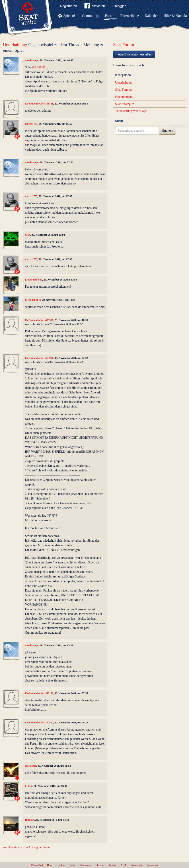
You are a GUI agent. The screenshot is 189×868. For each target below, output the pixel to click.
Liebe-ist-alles (33, 300)
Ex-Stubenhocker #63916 (39, 358)
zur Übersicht (11, 847)
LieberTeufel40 (34, 280)
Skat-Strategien (125, 104)
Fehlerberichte (124, 97)
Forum (110, 16)
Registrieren (69, 6)
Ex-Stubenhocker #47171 (39, 693)
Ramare (30, 820)
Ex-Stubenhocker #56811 (39, 104)
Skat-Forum (124, 45)
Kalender (151, 16)
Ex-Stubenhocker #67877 (39, 723)
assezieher (31, 766)
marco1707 (31, 124)
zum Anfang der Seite (36, 847)
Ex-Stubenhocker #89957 (39, 320)
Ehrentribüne (130, 16)
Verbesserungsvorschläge (131, 111)
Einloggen (119, 6)
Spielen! (69, 16)
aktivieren (95, 7)
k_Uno (29, 786)
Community (90, 16)
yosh (28, 235)
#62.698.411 (39, 67)
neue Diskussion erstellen (134, 54)
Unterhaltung (14, 45)
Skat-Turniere (124, 90)
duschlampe (32, 60)
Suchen (167, 131)
